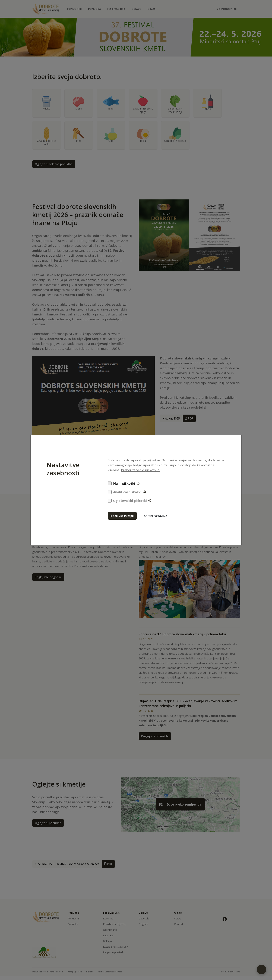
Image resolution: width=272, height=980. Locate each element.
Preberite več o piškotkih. (140, 470)
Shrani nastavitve (156, 516)
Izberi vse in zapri (122, 516)
